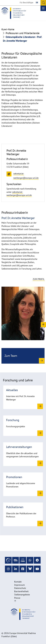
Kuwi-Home (8, 29)
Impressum (20, 585)
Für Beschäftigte (26, 2)
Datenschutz (20, 588)
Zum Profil (39, 279)
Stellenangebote (22, 595)
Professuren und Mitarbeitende (23, 33)
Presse (17, 598)
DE (37, 2)
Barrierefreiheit (21, 591)
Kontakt (18, 582)
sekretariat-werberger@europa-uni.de (19, 194)
